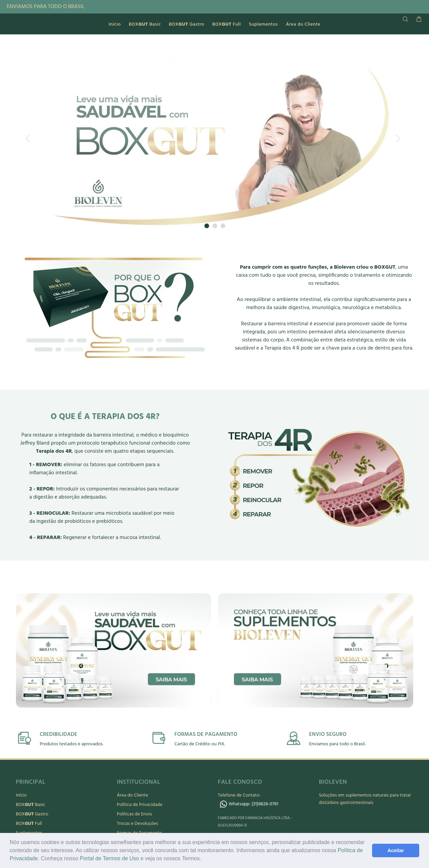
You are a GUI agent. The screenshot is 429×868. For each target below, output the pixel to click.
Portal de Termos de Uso (109, 858)
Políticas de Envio (135, 814)
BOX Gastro (32, 814)
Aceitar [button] (396, 850)
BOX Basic (30, 805)
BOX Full (29, 824)
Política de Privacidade (140, 805)
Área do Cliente (133, 795)
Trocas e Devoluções (137, 824)
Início (21, 795)
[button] (204, 859)
